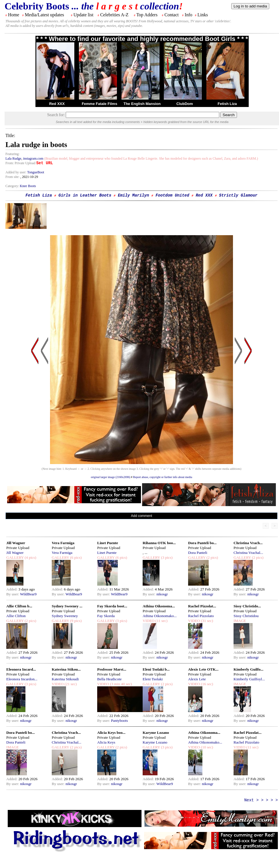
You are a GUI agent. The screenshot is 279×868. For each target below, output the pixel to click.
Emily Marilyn (133, 195)
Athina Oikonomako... (160, 616)
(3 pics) (166, 557)
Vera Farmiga (63, 543)
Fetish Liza (227, 104)
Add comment (142, 516)
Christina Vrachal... (248, 553)
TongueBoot (36, 172)
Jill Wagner (16, 543)
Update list (83, 15)
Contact (172, 15)
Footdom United (172, 195)
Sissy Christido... (247, 606)
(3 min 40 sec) (120, 684)
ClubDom (185, 104)
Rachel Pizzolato (201, 616)
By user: (13, 594)
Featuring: (12, 154)
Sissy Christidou (246, 616)
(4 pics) (30, 557)
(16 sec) (206, 684)
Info (189, 15)
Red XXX (57, 104)
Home (14, 15)
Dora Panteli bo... (202, 543)
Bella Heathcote (109, 679)
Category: (13, 186)
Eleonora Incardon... (22, 679)
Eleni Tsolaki (153, 679)
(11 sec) (161, 621)
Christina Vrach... (248, 543)
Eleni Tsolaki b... (156, 669)
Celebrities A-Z (114, 15)
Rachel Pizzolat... (202, 606)
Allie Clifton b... (19, 606)
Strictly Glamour (238, 195)
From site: (12, 177)
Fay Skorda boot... (112, 606)
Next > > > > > (261, 800)
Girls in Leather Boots (85, 195)
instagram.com (33, 158)
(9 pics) (75, 621)
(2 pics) (212, 557)
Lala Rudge (13, 158)
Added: (12, 589)
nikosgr (162, 594)
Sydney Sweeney (65, 616)
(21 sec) (70, 684)
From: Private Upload (20, 163)
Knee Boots (28, 186)
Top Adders (147, 15)
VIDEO (149, 621)
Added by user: (16, 172)
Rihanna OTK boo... (159, 543)
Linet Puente (108, 543)
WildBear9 (28, 594)
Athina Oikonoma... (159, 606)
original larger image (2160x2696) (111, 477)
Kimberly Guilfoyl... (249, 679)
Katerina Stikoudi (65, 679)
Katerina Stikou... (66, 669)
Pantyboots (119, 721)
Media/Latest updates (44, 15)
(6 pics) (75, 557)
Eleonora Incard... (21, 669)
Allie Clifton (16, 616)
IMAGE (240, 621)
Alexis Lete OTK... (203, 669)
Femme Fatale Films (99, 104)
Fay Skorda (106, 616)
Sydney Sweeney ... (67, 606)
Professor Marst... (112, 669)
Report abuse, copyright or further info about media (163, 477)
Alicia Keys (106, 742)
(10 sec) (206, 747)
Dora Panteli (198, 553)
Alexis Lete (197, 679)
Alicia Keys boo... (111, 733)
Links (203, 15)
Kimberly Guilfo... (248, 669)
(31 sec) (206, 621)
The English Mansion (142, 104)
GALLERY (15, 557)
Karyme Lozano (156, 733)
